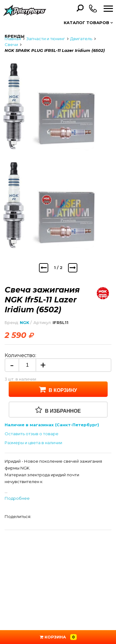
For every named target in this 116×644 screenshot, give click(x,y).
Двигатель (81, 39)
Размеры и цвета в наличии (33, 443)
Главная (13, 39)
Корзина (58, 637)
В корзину (58, 389)
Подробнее (17, 498)
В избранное (58, 410)
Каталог (88, 23)
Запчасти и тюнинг (46, 39)
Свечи (11, 44)
